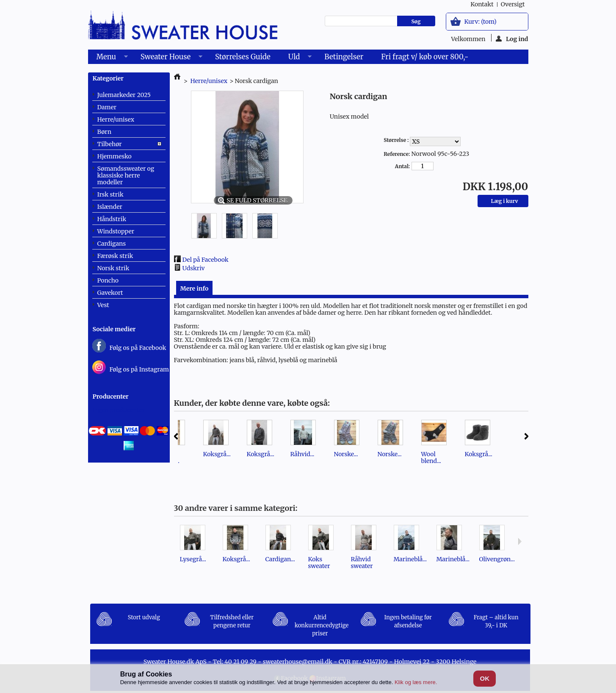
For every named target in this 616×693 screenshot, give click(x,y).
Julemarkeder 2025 (124, 95)
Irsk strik (110, 194)
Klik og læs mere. (416, 682)
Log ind (512, 38)
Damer (107, 107)
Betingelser (344, 57)
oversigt (513, 4)
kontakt (482, 4)
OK (485, 678)
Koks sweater (319, 563)
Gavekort (110, 293)
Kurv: (481, 22)
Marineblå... (410, 559)
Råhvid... (302, 454)
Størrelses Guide (243, 57)
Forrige (176, 436)
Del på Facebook (206, 260)
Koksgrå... (217, 454)
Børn (104, 132)
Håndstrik (112, 219)
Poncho (108, 280)
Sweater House (167, 58)
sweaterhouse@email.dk (298, 662)
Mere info (195, 288)
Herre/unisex (116, 119)
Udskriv (194, 268)
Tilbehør (110, 144)
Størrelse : (397, 140)
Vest (103, 305)
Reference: (397, 154)
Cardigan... (280, 559)
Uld (296, 58)
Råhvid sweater (362, 563)
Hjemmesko (115, 156)
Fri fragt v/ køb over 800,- (425, 57)
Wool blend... (431, 457)
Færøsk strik (115, 256)
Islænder (110, 207)
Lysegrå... (193, 559)
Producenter (111, 396)
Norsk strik (113, 268)
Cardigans (112, 244)
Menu (108, 58)
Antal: (402, 166)
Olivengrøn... (497, 559)
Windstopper (116, 231)
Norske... (346, 454)
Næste (526, 436)
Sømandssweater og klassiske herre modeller (126, 175)
